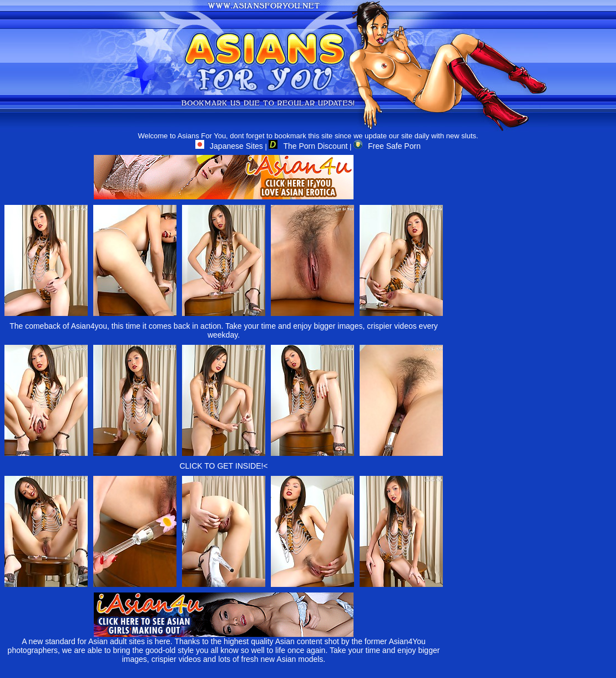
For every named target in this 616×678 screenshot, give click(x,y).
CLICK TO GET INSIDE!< (223, 466)
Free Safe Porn (387, 146)
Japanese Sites (229, 146)
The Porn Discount (308, 146)
